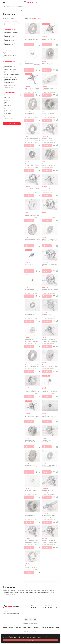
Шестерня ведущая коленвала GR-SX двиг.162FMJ (30, 516)
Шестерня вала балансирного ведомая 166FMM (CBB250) (31, 341)
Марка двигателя (10, 61)
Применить (12, 123)
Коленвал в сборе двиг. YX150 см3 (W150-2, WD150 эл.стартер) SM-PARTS (49, 542)
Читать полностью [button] (9, 596)
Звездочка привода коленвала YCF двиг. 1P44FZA (48, 64)
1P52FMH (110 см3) (11, 66)
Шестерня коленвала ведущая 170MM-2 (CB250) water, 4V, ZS (32, 165)
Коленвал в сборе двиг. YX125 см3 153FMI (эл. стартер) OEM (50, 341)
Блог (24, 628)
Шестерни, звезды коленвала (10, 43)
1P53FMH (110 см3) (11, 69)
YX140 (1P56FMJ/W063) (12, 76)
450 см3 (8, 115)
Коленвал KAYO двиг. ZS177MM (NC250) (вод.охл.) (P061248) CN (49, 491)
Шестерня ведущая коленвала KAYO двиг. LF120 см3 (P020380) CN (50, 165)
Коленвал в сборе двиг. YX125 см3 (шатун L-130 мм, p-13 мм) (32, 416)
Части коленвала (10, 29)
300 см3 (8, 113)
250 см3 (8, 110)
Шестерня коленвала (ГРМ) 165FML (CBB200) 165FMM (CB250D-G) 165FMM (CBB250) (32, 366)
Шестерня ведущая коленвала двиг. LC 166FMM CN (32, 64)
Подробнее (37, 637)
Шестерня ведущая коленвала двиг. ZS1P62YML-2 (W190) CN (50, 391)
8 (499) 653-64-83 (37, 608)
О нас (5, 628)
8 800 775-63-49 (51, 608)
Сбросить (11, 18)
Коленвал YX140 (29, 264)
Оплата (30, 628)
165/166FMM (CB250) (11, 79)
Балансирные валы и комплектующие (11, 35)
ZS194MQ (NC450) (11, 82)
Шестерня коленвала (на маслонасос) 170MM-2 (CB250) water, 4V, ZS (32, 315)
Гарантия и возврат (48, 628)
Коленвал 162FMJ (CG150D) (49, 213)
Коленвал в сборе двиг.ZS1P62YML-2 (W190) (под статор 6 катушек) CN (49, 139)
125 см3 (8, 99)
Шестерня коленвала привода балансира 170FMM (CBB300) (32, 215)
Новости (18, 628)
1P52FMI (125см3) (10, 71)
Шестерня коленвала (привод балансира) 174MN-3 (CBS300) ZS (32, 114)
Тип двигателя (9, 49)
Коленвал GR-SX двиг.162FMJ (32, 188)
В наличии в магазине (12, 20)
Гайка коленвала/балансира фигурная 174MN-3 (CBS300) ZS (32, 139)
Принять (31, 640)
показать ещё (9, 87)
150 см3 (8, 105)
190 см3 (8, 107)
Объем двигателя (10, 92)
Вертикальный (10, 52)
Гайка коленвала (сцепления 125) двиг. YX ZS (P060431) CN (32, 290)
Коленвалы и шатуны (12, 32)
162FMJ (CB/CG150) (11, 84)
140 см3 (8, 102)
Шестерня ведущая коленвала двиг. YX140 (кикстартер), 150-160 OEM (32, 441)
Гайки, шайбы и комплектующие (10, 39)
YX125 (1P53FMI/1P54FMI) (12, 74)
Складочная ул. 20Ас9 (12, 23)
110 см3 (8, 97)
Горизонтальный (11, 55)
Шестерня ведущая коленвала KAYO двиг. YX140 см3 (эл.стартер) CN (32, 391)
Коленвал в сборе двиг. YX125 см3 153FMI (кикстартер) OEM (48, 190)
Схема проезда (7, 616)
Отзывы (11, 628)
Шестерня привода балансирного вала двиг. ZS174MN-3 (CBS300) (31, 39)
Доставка (37, 628)
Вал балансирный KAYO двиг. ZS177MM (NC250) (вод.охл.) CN (49, 516)
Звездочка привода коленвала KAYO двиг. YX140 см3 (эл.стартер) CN (50, 366)
